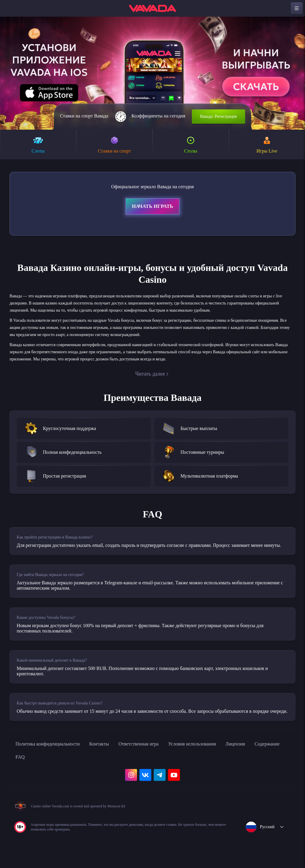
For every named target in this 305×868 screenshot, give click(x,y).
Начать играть (152, 207)
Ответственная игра (157, 769)
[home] (152, 8)
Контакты (113, 769)
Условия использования (219, 769)
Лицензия (269, 769)
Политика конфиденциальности (54, 769)
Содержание (30, 782)
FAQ (60, 782)
